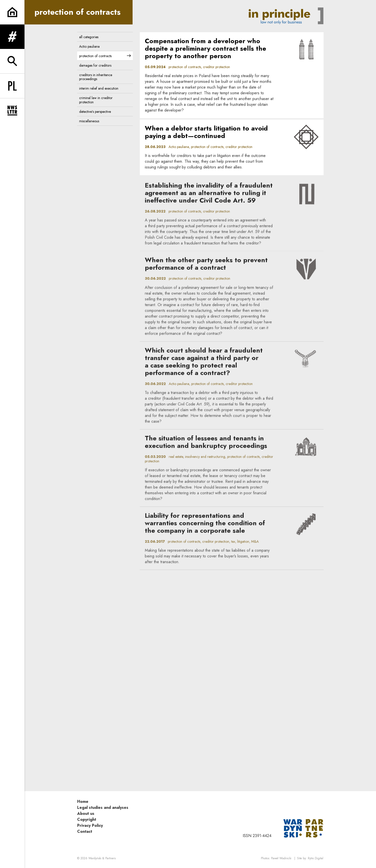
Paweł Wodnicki (281, 858)
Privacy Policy (90, 825)
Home (83, 801)
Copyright (87, 819)
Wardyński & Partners (102, 858)
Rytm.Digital (316, 858)
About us (86, 813)
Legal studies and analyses (103, 807)
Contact (85, 831)
